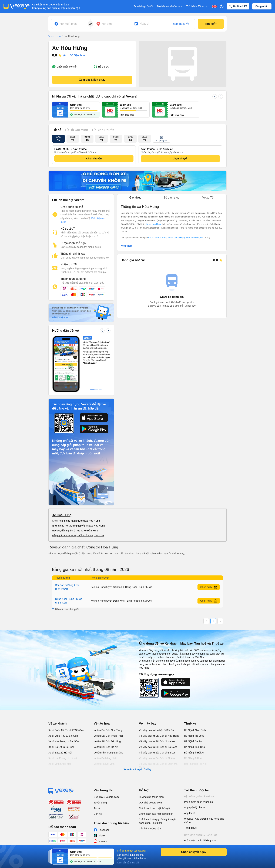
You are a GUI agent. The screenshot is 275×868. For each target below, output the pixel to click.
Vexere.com (55, 36)
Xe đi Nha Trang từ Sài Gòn (63, 741)
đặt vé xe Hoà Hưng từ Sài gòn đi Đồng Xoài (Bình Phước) (176, 238)
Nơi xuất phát (68, 24)
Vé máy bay (148, 723)
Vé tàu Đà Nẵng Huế (105, 758)
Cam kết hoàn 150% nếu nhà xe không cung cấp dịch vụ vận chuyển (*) (55, 6)
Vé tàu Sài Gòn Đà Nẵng (107, 741)
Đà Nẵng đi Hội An (194, 753)
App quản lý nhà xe (195, 807)
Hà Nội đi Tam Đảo (194, 747)
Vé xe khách (58, 723)
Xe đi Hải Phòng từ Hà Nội (63, 758)
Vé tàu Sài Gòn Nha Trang (108, 730)
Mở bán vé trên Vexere (170, 6)
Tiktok (102, 836)
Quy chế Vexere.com (150, 803)
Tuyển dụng (100, 803)
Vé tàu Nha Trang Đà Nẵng (108, 753)
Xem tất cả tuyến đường (137, 769)
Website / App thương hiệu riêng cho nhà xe (204, 820)
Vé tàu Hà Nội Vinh (104, 764)
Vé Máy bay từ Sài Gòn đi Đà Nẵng (158, 747)
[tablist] (172, 198)
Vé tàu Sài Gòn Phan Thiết (108, 736)
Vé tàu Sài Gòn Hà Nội (106, 747)
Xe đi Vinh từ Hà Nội (60, 764)
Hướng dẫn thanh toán (151, 797)
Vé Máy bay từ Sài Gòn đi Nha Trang (159, 736)
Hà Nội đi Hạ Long (194, 736)
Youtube (103, 841)
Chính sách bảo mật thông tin (155, 808)
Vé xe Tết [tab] (208, 198)
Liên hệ (98, 814)
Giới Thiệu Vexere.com (106, 797)
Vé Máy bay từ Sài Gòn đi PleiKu (157, 758)
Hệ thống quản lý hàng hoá (201, 835)
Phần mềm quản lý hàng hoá (200, 840)
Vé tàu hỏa (102, 723)
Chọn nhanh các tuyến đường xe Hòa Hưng (76, 521)
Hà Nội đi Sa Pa (193, 741)
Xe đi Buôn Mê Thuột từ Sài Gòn (66, 730)
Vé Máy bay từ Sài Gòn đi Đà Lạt (157, 753)
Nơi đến (107, 24)
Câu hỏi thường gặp (150, 829)
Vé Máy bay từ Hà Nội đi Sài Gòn (157, 730)
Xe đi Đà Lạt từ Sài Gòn (61, 747)
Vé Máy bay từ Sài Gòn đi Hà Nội (157, 741)
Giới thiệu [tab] (135, 198)
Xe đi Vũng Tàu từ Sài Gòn (63, 736)
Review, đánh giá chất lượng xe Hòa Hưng (75, 531)
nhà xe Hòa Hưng (153, 224)
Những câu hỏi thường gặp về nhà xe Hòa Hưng (78, 526)
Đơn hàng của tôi (143, 6)
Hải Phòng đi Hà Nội (195, 764)
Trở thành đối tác (197, 6)
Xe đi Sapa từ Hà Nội (60, 753)
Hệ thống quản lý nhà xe (199, 797)
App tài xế (190, 813)
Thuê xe (190, 723)
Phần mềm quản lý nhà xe (198, 802)
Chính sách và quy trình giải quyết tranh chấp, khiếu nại (157, 821)
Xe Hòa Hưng (62, 515)
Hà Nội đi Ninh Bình (195, 730)
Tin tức (97, 808)
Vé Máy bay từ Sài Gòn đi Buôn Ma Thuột (158, 766)
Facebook (104, 830)
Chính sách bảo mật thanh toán (156, 814)
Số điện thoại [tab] (172, 198)
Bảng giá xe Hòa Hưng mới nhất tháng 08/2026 (78, 535)
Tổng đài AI (190, 828)
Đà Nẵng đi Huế (193, 758)
